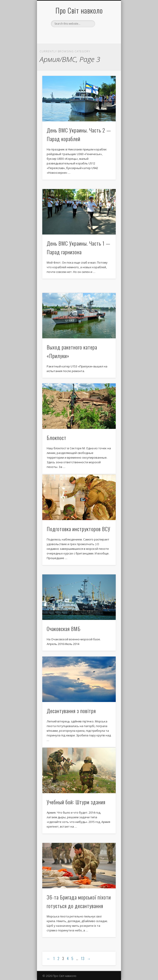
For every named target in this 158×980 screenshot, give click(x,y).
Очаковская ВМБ (64, 629)
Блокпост (57, 438)
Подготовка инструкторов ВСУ (79, 529)
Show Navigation (105, 40)
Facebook (78, 35)
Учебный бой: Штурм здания (76, 802)
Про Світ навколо (79, 10)
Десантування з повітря (71, 711)
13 (83, 958)
